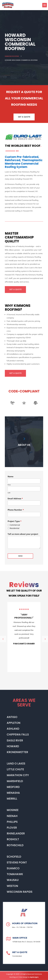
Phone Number (16, 510)
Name (11, 476)
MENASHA (13, 793)
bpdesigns (34, 977)
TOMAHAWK (15, 874)
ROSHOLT (13, 839)
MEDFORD (13, 787)
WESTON (12, 886)
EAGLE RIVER (15, 740)
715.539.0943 (17, 956)
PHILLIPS (12, 822)
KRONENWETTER (17, 752)
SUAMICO (13, 868)
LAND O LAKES (16, 764)
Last (9, 493)
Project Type (15, 521)
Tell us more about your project (23, 534)
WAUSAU (13, 880)
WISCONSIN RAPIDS (20, 892)
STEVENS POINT (17, 862)
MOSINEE (13, 810)
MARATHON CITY (18, 775)
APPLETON (14, 723)
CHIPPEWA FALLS (18, 734)
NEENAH (12, 816)
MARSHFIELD (15, 781)
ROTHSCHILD (15, 845)
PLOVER (12, 828)
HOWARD (13, 746)
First (9, 485)
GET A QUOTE (24, 117)
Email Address (15, 498)
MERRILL (12, 799)
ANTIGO (12, 717)
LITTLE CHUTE (15, 769)
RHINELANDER (16, 833)
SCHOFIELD (14, 857)
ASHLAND (13, 729)
